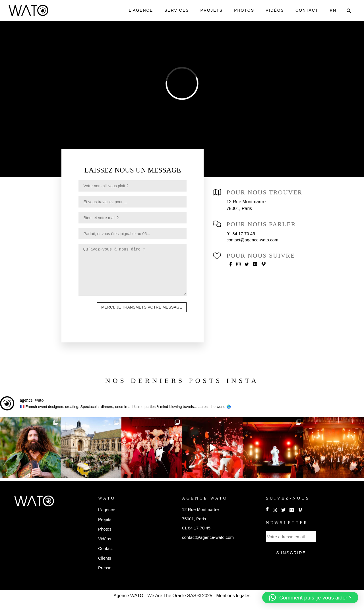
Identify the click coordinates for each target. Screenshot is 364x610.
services (174, 10)
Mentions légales (236, 604)
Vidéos (274, 10)
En (333, 11)
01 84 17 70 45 (242, 234)
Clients (105, 567)
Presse (105, 576)
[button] (310, 597)
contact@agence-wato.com (257, 240)
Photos (242, 10)
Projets (209, 10)
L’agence (138, 10)
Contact (306, 10)
